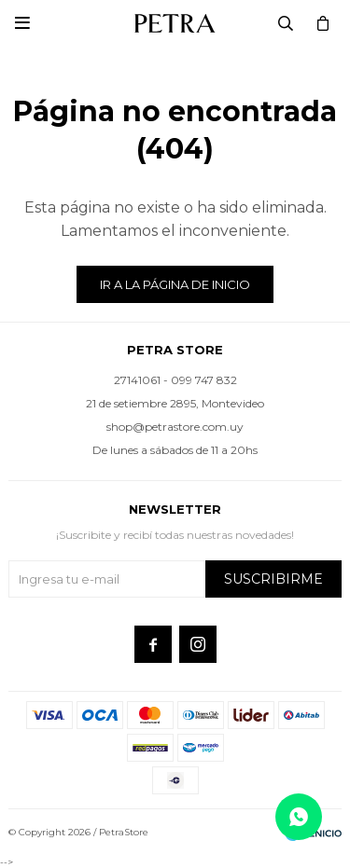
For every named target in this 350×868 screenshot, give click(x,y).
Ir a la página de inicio (175, 284)
